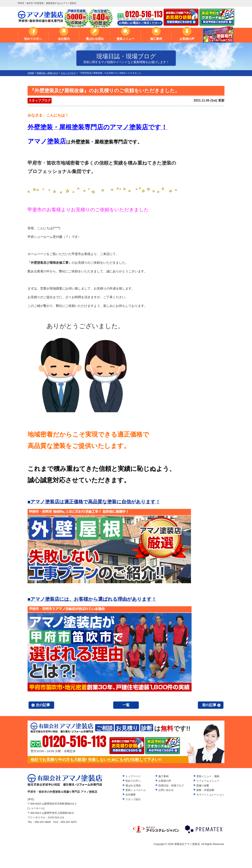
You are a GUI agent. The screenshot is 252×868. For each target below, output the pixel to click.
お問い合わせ (166, 790)
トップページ (133, 776)
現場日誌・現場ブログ (171, 786)
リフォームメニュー (208, 781)
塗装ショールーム (136, 790)
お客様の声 (187, 39)
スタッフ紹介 (133, 799)
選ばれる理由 (95, 39)
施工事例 (156, 39)
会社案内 (64, 39)
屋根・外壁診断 (205, 790)
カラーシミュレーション (210, 795)
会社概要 (131, 795)
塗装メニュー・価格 (208, 776)
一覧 (126, 705)
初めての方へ (33, 39)
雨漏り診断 (203, 786)
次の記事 (43, 705)
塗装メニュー (125, 39)
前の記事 (209, 705)
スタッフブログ (40, 100)
